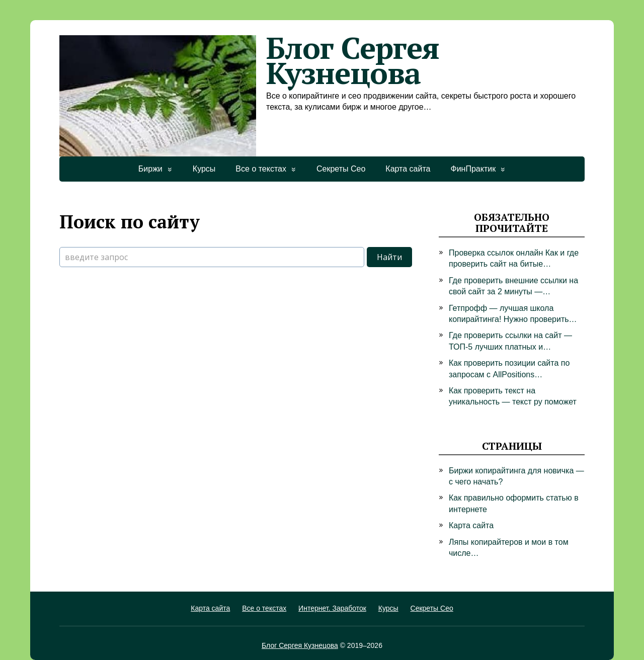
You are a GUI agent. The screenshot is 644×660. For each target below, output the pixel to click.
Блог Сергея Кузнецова (249, 60)
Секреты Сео (341, 169)
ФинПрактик (473, 169)
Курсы (204, 169)
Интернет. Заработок (332, 608)
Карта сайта (408, 169)
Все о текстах (261, 169)
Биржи (150, 169)
